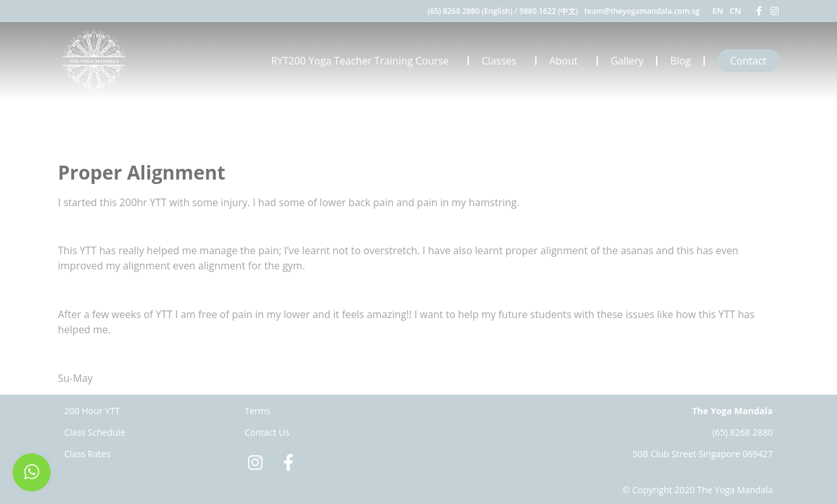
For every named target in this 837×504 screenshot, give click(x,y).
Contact (748, 61)
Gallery (627, 61)
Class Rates (88, 454)
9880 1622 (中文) (549, 11)
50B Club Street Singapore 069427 (703, 454)
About (567, 61)
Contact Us (267, 432)
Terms (258, 411)
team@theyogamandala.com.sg (642, 11)
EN (718, 11)
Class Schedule (95, 432)
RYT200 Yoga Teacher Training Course (363, 61)
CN (735, 11)
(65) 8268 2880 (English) (470, 11)
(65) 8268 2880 (743, 432)
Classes (502, 61)
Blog (680, 61)
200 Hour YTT (92, 411)
